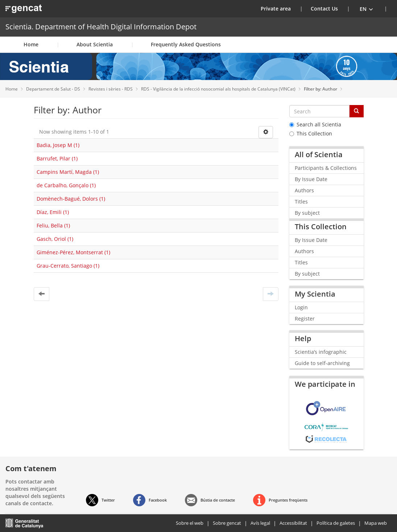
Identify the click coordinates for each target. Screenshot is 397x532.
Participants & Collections (326, 168)
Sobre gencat (227, 523)
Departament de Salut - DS (54, 89)
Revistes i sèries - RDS (111, 89)
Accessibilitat (293, 523)
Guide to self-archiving (322, 363)
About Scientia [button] (95, 44)
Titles (301, 202)
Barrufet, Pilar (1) (57, 158)
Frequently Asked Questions (186, 44)
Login (301, 307)
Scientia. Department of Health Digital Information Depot (101, 27)
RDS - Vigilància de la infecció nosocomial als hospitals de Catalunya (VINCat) (219, 89)
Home (31, 44)
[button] (367, 9)
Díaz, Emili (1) (53, 212)
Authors (304, 190)
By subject (307, 213)
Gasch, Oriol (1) (55, 239)
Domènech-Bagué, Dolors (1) (71, 199)
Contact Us (324, 9)
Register (305, 319)
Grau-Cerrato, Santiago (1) (68, 266)
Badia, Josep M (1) (58, 145)
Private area (280, 8)
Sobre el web (190, 523)
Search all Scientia (315, 124)
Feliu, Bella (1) (53, 225)
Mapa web (376, 523)
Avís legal (260, 523)
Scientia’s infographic (321, 352)
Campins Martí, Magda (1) (68, 172)
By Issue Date (311, 179)
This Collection (311, 133)
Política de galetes (336, 523)
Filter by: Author (321, 89)
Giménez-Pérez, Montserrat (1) (73, 252)
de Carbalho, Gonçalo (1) (66, 185)
